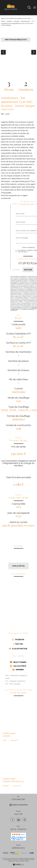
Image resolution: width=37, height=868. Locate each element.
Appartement (26, 21)
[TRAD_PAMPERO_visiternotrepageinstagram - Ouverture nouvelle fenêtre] (25, 820)
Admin (32, 860)
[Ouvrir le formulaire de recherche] (29, 8)
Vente (3, 21)
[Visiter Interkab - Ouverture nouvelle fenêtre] (15, 853)
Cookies (27, 861)
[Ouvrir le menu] (35, 8)
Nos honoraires (7, 860)
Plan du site (15, 860)
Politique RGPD (19, 861)
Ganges (16, 21)
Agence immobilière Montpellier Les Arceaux (16, 18)
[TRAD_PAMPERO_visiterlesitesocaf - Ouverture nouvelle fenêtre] (6, 853)
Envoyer (28, 270)
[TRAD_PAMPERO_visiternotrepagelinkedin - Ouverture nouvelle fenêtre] (19, 820)
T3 (33, 21)
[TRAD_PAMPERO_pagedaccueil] (11, 10)
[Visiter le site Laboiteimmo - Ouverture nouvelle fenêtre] (18, 865)
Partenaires (11, 861)
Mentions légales (24, 860)
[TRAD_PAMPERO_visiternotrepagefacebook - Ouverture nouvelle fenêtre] (13, 820)
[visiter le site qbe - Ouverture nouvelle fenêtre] (31, 853)
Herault (9, 21)
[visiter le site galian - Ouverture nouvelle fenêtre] (24, 853)
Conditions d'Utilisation (28, 309)
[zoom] (18, 64)
